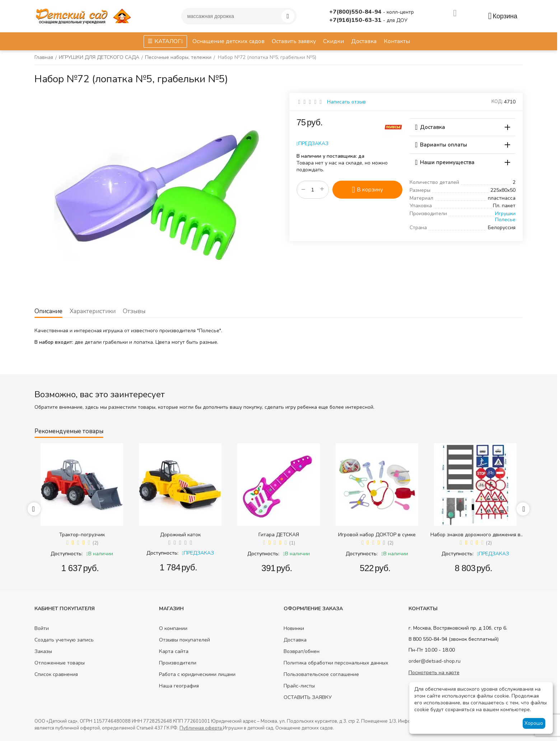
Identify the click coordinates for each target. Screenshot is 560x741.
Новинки (294, 628)
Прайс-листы (299, 686)
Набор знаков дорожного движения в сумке (475, 535)
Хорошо (534, 723)
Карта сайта (174, 651)
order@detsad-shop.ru (435, 661)
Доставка (295, 640)
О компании (173, 628)
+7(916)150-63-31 (356, 20)
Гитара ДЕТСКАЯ (279, 535)
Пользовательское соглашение (321, 674)
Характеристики (93, 311)
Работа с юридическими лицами (197, 674)
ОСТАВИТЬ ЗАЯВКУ (308, 697)
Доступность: (67, 554)
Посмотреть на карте (434, 673)
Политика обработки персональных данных (336, 663)
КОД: (497, 102)
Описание (48, 311)
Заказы (43, 651)
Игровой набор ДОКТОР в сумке (377, 535)
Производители (178, 663)
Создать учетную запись (64, 640)
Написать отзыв (346, 102)
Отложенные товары (60, 663)
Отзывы (134, 311)
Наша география (179, 686)
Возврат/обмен (302, 651)
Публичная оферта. (201, 728)
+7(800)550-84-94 (356, 12)
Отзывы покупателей (185, 640)
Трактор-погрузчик (82, 535)
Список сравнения (56, 674)
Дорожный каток (180, 535)
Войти (42, 628)
